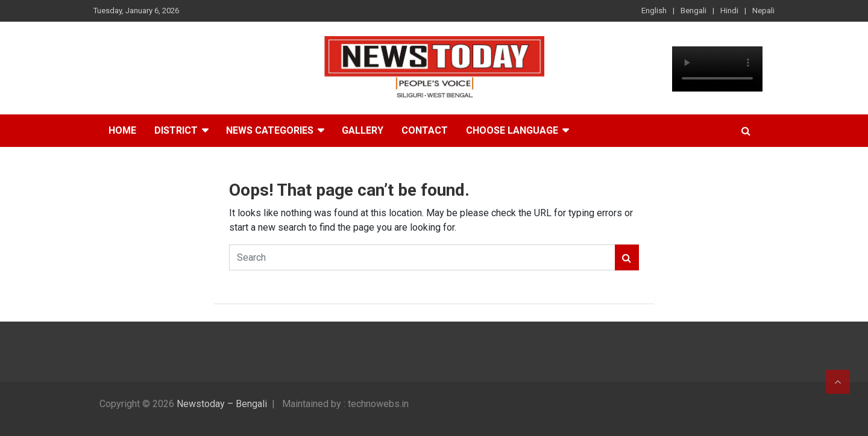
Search (627, 257)
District (176, 130)
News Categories (270, 130)
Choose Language (512, 130)
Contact (425, 130)
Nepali (763, 11)
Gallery (363, 130)
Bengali (693, 11)
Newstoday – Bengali (222, 404)
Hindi (729, 11)
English (654, 11)
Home (122, 130)
